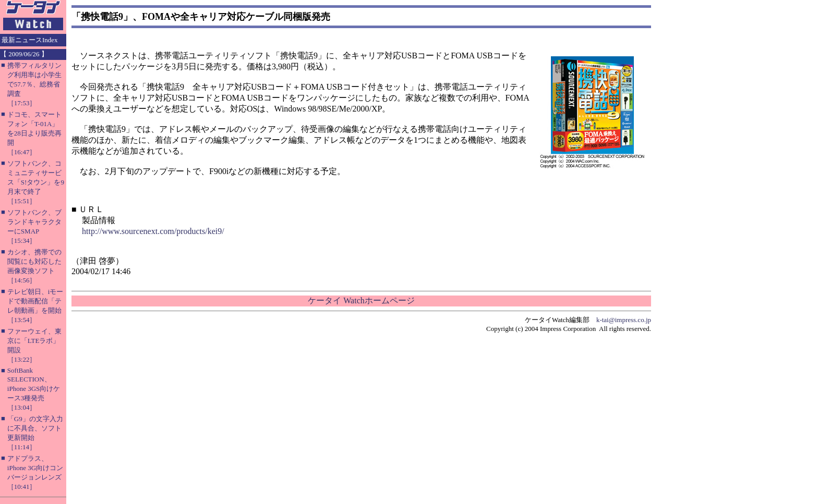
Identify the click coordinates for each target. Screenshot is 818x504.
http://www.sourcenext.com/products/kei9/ (153, 231)
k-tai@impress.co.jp (624, 320)
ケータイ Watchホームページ (361, 300)
